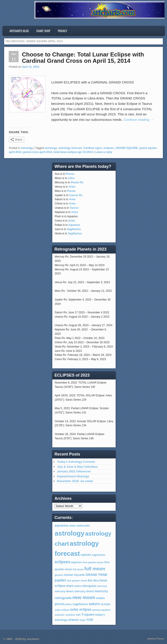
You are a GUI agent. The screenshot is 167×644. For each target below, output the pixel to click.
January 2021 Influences (74, 471)
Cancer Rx (76, 195)
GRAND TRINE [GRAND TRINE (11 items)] (96, 575)
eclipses (109, 148)
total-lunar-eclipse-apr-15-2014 (73, 152)
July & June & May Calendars (77, 467)
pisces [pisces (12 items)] (60, 604)
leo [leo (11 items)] (90, 580)
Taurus (74, 208)
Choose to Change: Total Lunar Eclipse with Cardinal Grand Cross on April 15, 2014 (83, 58)
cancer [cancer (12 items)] (86, 555)
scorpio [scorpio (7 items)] (105, 604)
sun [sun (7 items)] (78, 615)
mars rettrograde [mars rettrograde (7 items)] (85, 586)
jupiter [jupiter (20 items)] (60, 580)
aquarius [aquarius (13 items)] (62, 525)
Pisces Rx (77, 182)
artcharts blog (19, 31)
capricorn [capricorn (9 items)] (99, 555)
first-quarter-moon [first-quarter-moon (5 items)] (93, 562)
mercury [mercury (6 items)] (102, 586)
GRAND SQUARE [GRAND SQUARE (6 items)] (74, 575)
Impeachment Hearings (73, 476)
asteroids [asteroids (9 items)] (83, 526)
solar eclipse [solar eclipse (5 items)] (62, 610)
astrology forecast (70, 148)
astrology (27, 148)
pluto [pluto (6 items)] (69, 604)
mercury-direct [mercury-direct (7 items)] (64, 591)
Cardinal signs (93, 148)
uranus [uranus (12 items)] (74, 620)
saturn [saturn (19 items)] (94, 604)
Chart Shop (43, 31)
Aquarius (74, 225)
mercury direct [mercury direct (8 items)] (84, 591)
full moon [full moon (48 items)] (95, 569)
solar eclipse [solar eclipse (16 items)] (81, 609)
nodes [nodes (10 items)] (100, 598)
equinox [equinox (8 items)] (77, 562)
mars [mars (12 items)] (70, 586)
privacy (63, 31)
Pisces (70, 174)
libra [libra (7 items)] (96, 581)
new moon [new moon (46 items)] (84, 597)
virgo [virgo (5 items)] (83, 620)
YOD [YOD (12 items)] (90, 620)
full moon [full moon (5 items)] (78, 569)
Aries (72, 187)
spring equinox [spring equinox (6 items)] (101, 610)
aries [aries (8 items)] (73, 526)
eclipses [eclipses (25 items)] (62, 562)
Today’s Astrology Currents (76, 462)
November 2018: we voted (75, 481)
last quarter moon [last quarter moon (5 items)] (77, 581)
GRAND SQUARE (127, 148)
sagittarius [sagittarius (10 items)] (80, 604)
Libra (71, 178)
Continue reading (139, 120)
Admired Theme (156, 639)
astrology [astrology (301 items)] (70, 533)
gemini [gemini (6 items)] (59, 575)
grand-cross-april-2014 (37, 152)
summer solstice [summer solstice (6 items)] (65, 615)
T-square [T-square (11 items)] (88, 615)
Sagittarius (74, 229)
